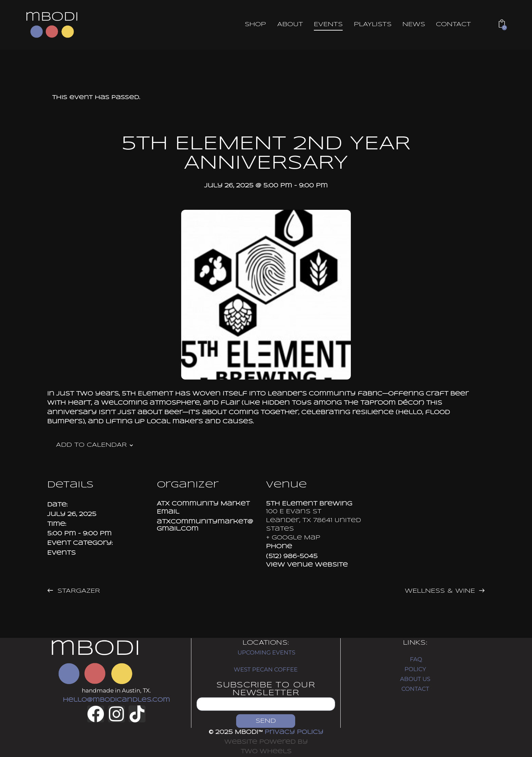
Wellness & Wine (441, 591)
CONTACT (415, 689)
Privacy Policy (294, 732)
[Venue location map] (431, 518)
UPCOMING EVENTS (266, 652)
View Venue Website (307, 565)
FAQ (416, 659)
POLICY (415, 669)
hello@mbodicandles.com (116, 700)
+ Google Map (293, 538)
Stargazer (78, 591)
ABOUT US (415, 679)
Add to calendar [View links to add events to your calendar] (91, 445)
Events (61, 553)
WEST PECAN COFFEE (266, 669)
